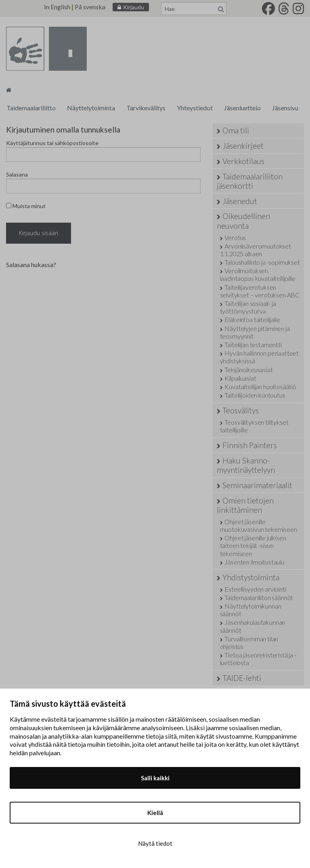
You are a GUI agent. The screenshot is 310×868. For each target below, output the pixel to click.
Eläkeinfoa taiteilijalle (252, 319)
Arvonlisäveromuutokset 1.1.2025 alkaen (256, 250)
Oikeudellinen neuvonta (243, 221)
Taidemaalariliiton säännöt (259, 597)
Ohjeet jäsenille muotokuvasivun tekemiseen (259, 525)
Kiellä (155, 813)
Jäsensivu (285, 108)
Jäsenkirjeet (243, 146)
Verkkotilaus (243, 161)
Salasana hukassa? (31, 264)
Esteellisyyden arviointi (255, 589)
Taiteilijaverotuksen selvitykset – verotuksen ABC (260, 291)
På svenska (90, 7)
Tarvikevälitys (146, 108)
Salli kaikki (155, 778)
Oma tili (236, 130)
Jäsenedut (240, 201)
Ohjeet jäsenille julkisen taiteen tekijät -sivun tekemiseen (253, 545)
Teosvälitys (241, 410)
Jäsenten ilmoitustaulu (254, 562)
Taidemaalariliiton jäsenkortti (250, 181)
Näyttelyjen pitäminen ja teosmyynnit (255, 332)
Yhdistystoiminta (251, 577)
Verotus (235, 237)
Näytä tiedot (155, 843)
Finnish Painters (250, 445)
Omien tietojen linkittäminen (245, 505)
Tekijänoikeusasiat (248, 370)
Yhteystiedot (195, 108)
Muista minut (26, 206)
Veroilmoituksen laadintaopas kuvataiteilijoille (258, 274)
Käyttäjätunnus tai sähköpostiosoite (52, 143)
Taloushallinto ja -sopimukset (262, 262)
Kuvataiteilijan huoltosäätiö (260, 387)
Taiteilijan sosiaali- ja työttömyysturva (248, 307)
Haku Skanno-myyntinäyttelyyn (246, 465)
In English (57, 7)
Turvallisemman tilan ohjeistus (249, 643)
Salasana (17, 174)
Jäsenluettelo (242, 108)
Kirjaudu (134, 7)
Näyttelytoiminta (91, 108)
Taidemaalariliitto (31, 108)
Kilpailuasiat (240, 378)
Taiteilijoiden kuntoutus (255, 395)
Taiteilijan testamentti (253, 344)
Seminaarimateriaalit (257, 485)
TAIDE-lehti (242, 678)
